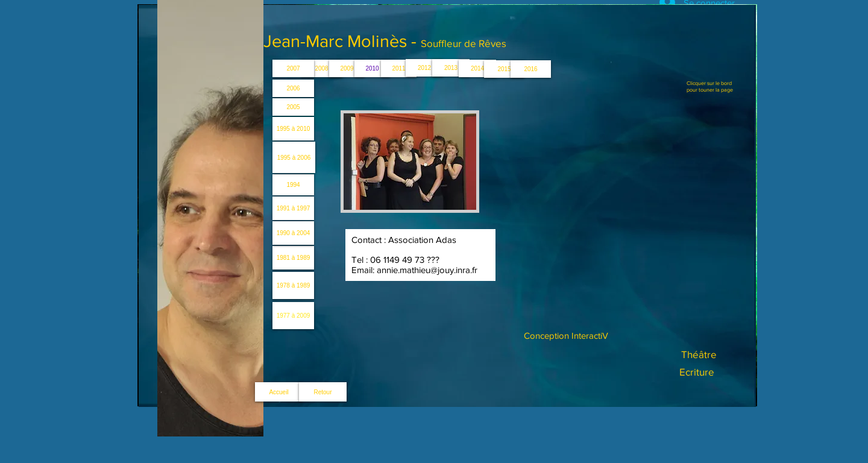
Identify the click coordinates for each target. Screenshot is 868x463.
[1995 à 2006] (294, 157)
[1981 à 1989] (293, 258)
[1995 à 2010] (293, 129)
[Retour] (323, 392)
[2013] (451, 68)
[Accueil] (279, 392)
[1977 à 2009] (293, 316)
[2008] (322, 68)
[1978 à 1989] (293, 285)
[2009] (347, 68)
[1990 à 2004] (293, 233)
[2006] (293, 88)
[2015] (504, 69)
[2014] (477, 68)
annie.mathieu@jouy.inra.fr (427, 270)
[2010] (372, 68)
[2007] (293, 68)
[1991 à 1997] (293, 208)
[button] (410, 162)
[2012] (424, 68)
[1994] (293, 185)
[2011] (399, 68)
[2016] (531, 69)
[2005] (293, 107)
